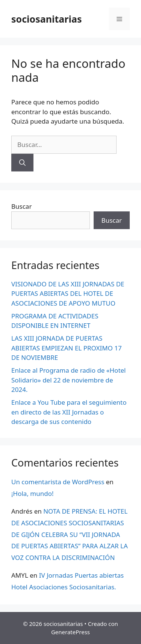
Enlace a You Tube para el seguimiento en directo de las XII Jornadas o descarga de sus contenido (69, 412)
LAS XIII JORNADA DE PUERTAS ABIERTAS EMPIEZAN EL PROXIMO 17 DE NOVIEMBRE (67, 348)
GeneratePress (70, 632)
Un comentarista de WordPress (58, 482)
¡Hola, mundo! (33, 493)
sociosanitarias (46, 19)
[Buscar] (22, 163)
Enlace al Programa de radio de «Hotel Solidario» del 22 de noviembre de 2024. (69, 380)
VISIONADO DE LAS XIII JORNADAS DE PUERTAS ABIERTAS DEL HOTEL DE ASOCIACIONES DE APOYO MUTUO (68, 294)
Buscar (21, 206)
